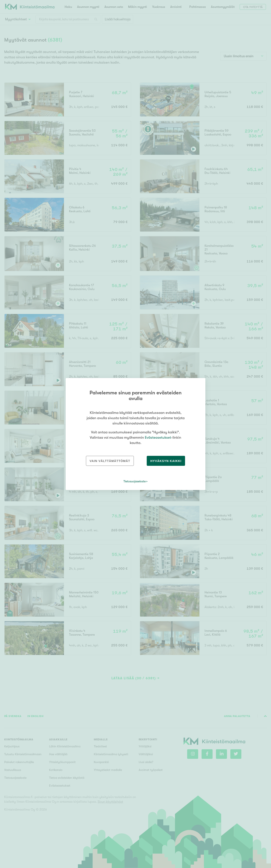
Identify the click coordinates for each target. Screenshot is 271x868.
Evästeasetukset (158, 437)
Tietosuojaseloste (135, 481)
